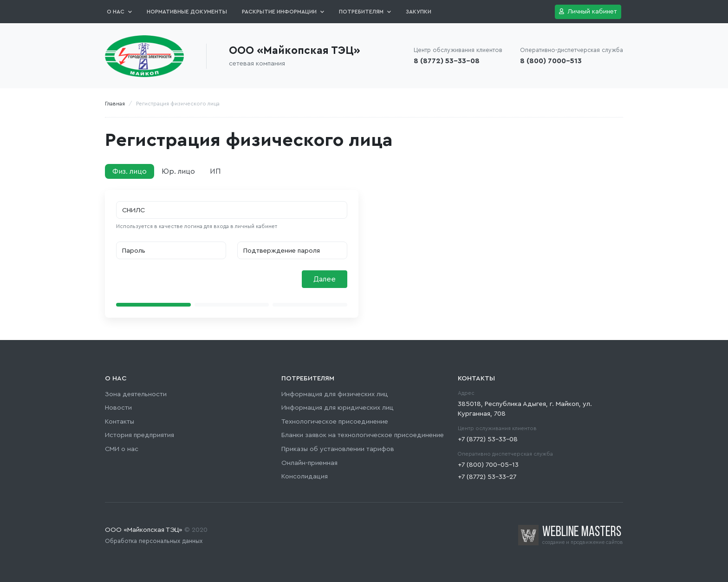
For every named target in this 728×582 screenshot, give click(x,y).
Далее (325, 279)
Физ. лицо (130, 171)
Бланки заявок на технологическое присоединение (363, 435)
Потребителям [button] (365, 12)
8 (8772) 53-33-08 (447, 61)
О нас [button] (119, 12)
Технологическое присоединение (335, 422)
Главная (115, 104)
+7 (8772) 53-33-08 (488, 439)
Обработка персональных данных (154, 541)
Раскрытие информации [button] (283, 12)
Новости (118, 408)
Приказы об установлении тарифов (338, 449)
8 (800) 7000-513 (551, 61)
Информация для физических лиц (335, 394)
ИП (215, 171)
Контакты (120, 422)
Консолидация (305, 476)
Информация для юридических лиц (338, 408)
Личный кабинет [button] (588, 12)
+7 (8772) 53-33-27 (487, 477)
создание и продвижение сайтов (583, 542)
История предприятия (140, 435)
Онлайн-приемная (309, 463)
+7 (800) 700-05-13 (488, 465)
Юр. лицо (178, 171)
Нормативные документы (187, 12)
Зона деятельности (136, 394)
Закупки (419, 12)
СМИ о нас (122, 449)
